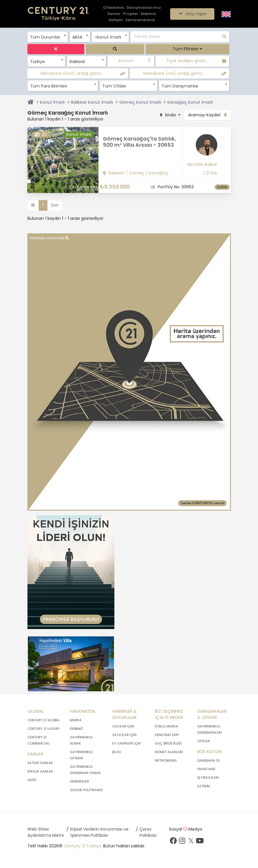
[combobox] (48, 37)
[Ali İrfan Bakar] (202, 147)
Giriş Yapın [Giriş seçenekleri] (192, 14)
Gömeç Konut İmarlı (140, 102)
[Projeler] (131, 14)
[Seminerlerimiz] (140, 20)
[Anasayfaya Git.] (58, 14)
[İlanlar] (114, 14)
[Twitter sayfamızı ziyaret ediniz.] (191, 842)
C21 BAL (210, 173)
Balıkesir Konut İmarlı (92, 102)
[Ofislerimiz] (114, 8)
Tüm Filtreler (188, 49)
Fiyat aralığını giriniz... (188, 61)
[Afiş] (71, 572)
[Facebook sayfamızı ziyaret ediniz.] (173, 842)
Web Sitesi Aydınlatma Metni (46, 832)
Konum (126, 61)
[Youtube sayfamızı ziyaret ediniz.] (200, 842)
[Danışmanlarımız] (144, 8)
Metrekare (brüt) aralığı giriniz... (72, 73)
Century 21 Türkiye (82, 846)
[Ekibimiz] (148, 14)
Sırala (168, 115)
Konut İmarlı (52, 102)
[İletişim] (116, 20)
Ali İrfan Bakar (202, 164)
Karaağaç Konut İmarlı (190, 102)
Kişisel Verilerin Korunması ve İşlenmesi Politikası (99, 832)
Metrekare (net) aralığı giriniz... (174, 73)
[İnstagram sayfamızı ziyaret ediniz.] (182, 842)
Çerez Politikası (148, 832)
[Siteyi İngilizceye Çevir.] (226, 14)
